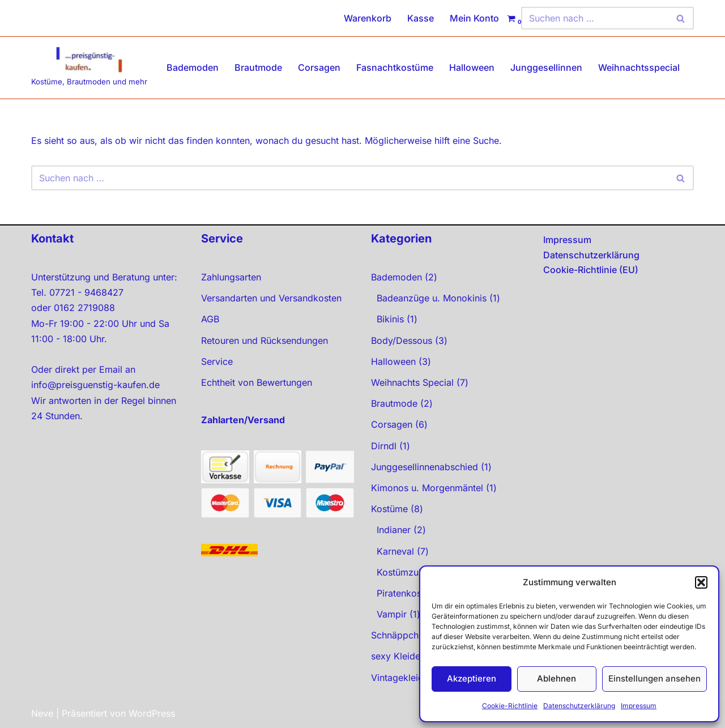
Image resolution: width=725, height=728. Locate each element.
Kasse (421, 18)
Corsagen (319, 67)
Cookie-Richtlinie (510, 706)
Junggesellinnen (546, 67)
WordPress (152, 713)
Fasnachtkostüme (395, 67)
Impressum (639, 706)
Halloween (472, 67)
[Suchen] (595, 18)
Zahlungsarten (231, 277)
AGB (210, 319)
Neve (42, 713)
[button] (701, 582)
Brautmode (258, 67)
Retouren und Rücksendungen (265, 340)
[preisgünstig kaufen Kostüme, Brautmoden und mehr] (89, 68)
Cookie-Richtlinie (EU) (591, 270)
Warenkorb (368, 18)
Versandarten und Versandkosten (271, 298)
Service (217, 361)
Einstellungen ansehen (654, 678)
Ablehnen (556, 678)
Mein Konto (474, 18)
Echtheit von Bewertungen (257, 382)
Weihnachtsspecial (639, 67)
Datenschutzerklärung (579, 706)
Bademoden (193, 67)
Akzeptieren (472, 678)
